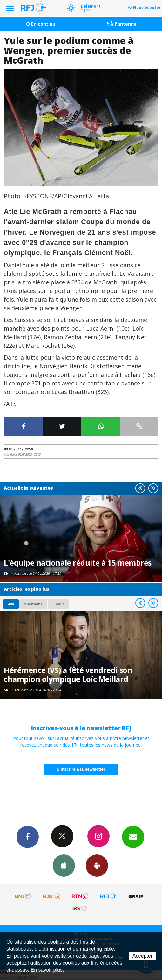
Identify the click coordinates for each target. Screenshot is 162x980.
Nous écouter (147, 7)
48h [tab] (11, 604)
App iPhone (64, 865)
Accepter (142, 956)
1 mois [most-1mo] (59, 604)
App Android (97, 865)
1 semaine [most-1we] (33, 604)
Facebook (28, 837)
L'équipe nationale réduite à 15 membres (78, 563)
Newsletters (133, 837)
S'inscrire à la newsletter (81, 769)
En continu (41, 24)
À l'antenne (122, 24)
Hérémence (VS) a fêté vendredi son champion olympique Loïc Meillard (68, 675)
